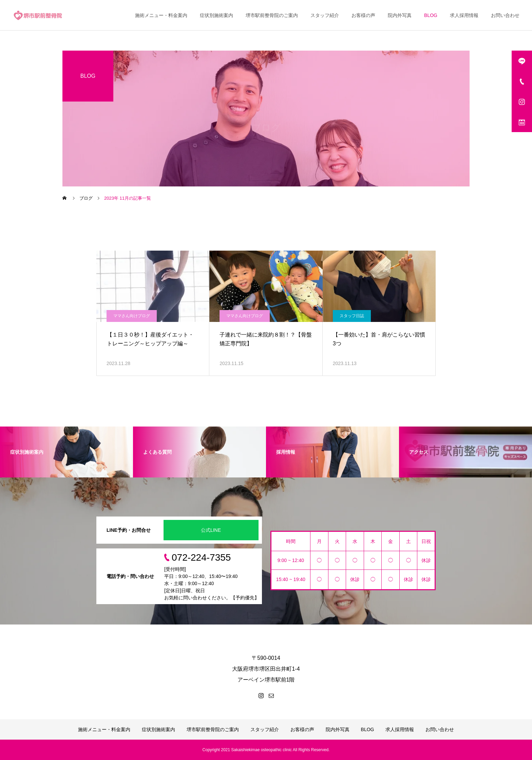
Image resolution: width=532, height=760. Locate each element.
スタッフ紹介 (325, 15)
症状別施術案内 (216, 15)
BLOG (431, 15)
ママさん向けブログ (132, 316)
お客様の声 (363, 15)
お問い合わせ (505, 15)
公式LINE (211, 530)
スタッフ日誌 (352, 316)
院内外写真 (400, 15)
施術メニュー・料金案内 (161, 15)
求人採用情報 (464, 15)
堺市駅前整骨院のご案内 (272, 15)
